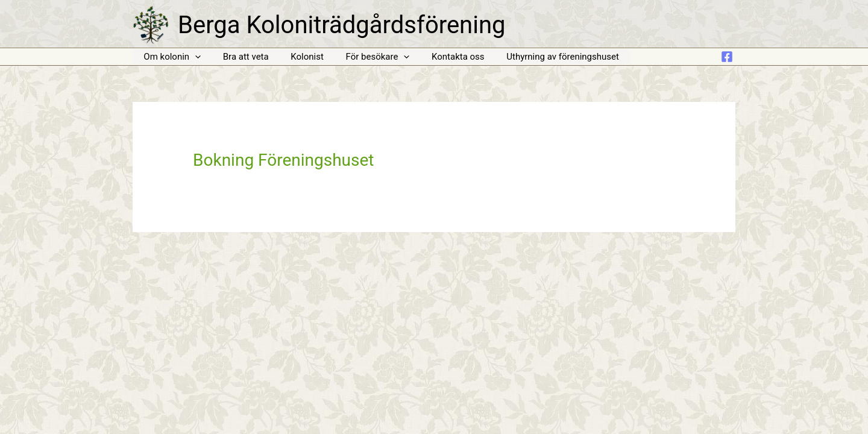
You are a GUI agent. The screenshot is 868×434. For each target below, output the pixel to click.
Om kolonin (170, 57)
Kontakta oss (440, 57)
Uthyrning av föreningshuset (541, 57)
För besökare (363, 57)
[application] (193, 57)
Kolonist (297, 57)
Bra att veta (240, 57)
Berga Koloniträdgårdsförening (341, 25)
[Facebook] (727, 57)
